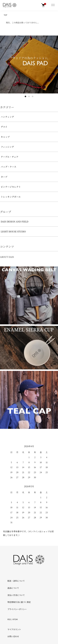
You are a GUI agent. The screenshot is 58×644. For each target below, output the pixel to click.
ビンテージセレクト (11, 187)
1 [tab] (25, 96)
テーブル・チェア (10, 157)
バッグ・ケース (8, 167)
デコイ (4, 127)
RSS (9, 619)
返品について (13, 588)
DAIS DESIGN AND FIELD (15, 221)
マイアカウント (14, 629)
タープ (4, 177)
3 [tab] (33, 96)
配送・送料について (16, 581)
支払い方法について (16, 595)
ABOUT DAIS (7, 257)
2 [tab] (29, 96)
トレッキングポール (11, 197)
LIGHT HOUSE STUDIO (13, 231)
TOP (5, 15)
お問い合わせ (13, 636)
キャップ (5, 137)
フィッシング (7, 147)
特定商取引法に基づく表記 (19, 602)
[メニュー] (53, 5)
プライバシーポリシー (17, 609)
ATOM (15, 619)
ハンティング (7, 117)
